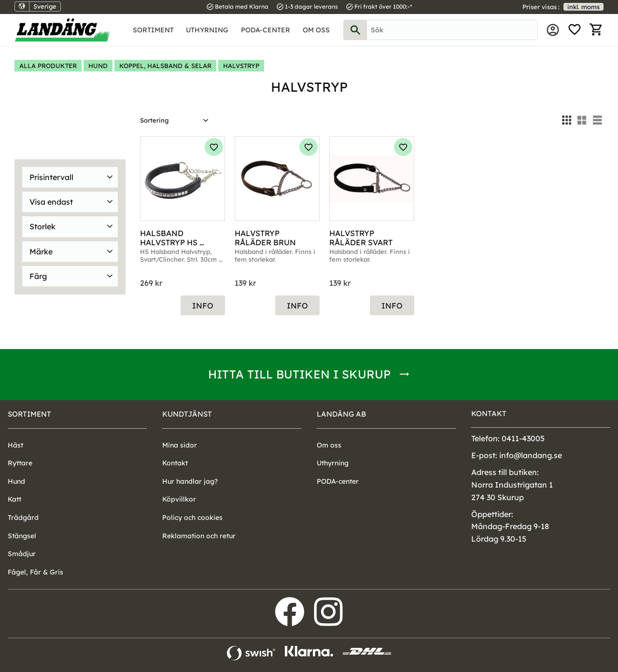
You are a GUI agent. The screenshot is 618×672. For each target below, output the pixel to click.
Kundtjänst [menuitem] (187, 414)
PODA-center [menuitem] (266, 30)
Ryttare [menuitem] (20, 463)
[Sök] (355, 30)
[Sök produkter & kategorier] (452, 30)
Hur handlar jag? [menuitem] (190, 481)
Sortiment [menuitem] (153, 30)
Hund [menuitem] (16, 481)
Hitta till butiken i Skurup (299, 374)
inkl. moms (583, 7)
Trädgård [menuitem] (23, 518)
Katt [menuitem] (14, 499)
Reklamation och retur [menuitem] (199, 536)
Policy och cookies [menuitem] (192, 518)
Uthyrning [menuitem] (207, 30)
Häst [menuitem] (15, 445)
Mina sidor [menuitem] (553, 30)
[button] (575, 30)
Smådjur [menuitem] (22, 554)
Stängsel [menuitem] (22, 536)
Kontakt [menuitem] (175, 463)
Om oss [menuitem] (316, 30)
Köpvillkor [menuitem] (179, 499)
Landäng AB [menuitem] (341, 414)
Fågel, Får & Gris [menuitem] (35, 572)
